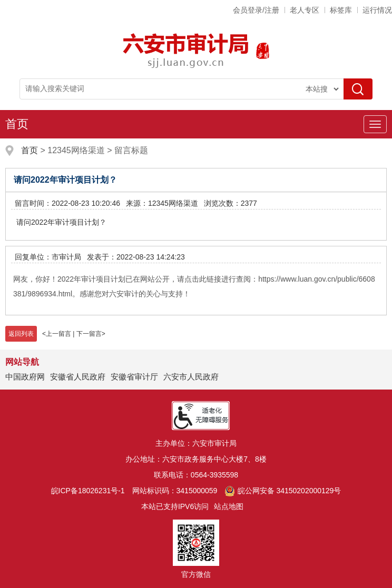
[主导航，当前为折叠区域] (375, 124)
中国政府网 (25, 377)
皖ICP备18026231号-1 (88, 491)
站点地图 (229, 506)
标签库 (341, 10)
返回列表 (21, 334)
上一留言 (58, 334)
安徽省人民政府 (78, 377)
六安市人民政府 (191, 377)
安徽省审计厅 (134, 377)
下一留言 (89, 334)
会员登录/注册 (256, 10)
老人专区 (305, 10)
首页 (17, 124)
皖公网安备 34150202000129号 (283, 491)
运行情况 (377, 10)
